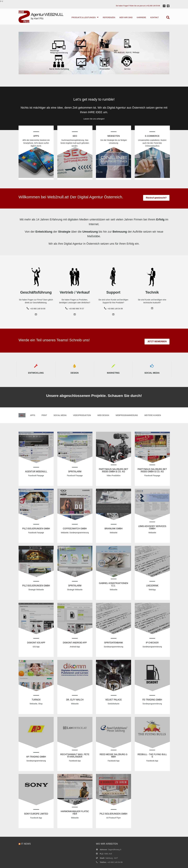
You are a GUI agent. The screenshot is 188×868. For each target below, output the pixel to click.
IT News (26, 844)
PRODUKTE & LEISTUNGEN (85, 17)
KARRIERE (141, 17)
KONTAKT (155, 17)
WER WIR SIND (126, 17)
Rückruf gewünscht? (156, 198)
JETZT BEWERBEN (157, 342)
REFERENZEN (109, 17)
